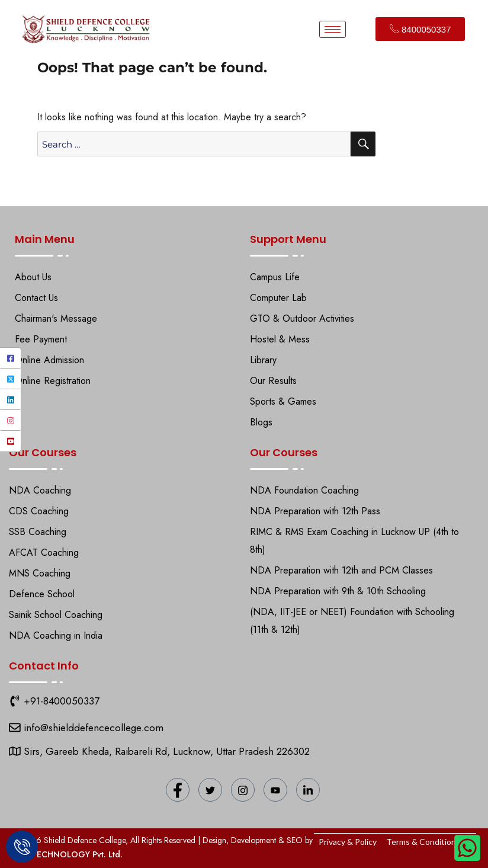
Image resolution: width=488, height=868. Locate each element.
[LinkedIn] (10, 400)
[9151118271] (15, 701)
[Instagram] (10, 420)
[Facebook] (10, 358)
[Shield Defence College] (15, 728)
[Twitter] (10, 379)
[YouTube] (10, 441)
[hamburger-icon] (333, 29)
